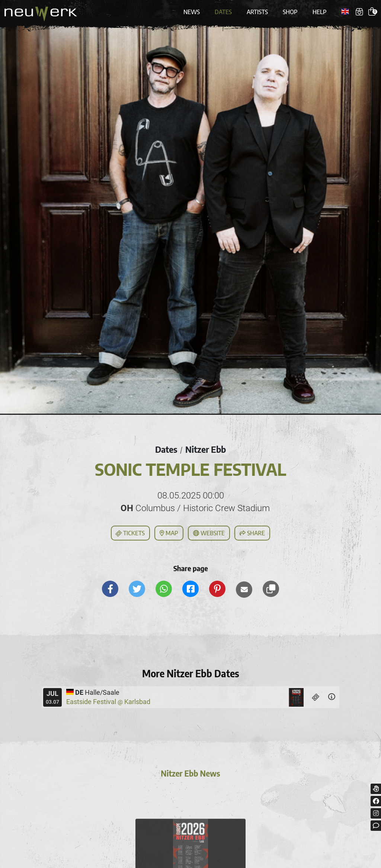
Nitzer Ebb (206, 449)
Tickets (130, 533)
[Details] (332, 697)
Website (209, 533)
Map (169, 533)
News (192, 12)
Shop (290, 12)
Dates (223, 12)
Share (252, 533)
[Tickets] (316, 697)
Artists (257, 12)
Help (320, 12)
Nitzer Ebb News (190, 775)
